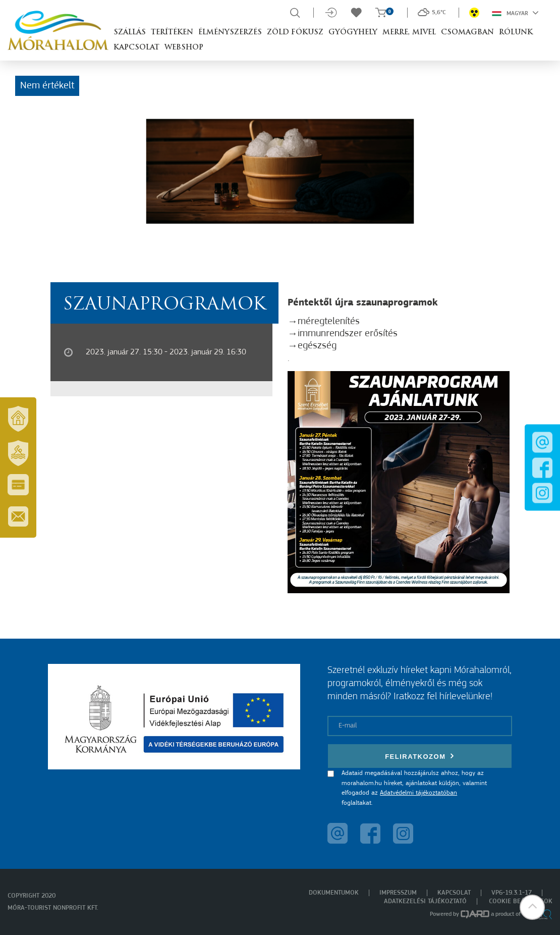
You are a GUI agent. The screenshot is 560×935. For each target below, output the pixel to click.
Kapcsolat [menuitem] (454, 893)
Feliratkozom (420, 756)
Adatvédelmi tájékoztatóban (418, 793)
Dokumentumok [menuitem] (334, 893)
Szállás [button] (130, 33)
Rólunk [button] (516, 33)
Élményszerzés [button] (230, 33)
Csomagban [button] (467, 33)
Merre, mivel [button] (409, 33)
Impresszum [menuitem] (398, 893)
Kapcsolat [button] (136, 48)
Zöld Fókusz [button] (295, 33)
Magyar (515, 13)
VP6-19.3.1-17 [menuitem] (512, 893)
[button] (532, 907)
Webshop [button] (184, 48)
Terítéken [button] (172, 33)
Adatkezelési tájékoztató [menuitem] (425, 901)
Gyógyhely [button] (353, 33)
